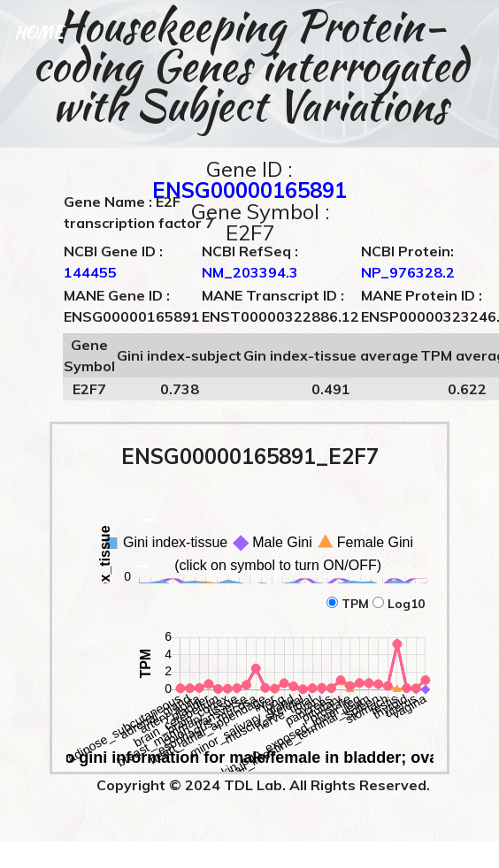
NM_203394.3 (250, 272)
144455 (90, 272)
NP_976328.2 (408, 272)
